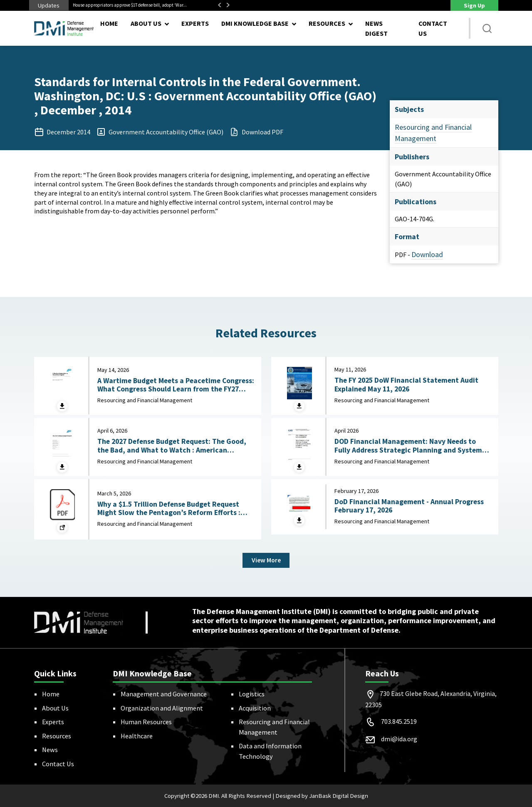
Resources (57, 736)
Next (228, 5)
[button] (487, 28)
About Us (55, 708)
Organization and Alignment (162, 708)
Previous (220, 5)
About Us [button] (146, 23)
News (50, 750)
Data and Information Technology (270, 751)
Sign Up (474, 5)
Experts (195, 23)
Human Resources (146, 722)
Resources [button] (327, 23)
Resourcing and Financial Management (274, 727)
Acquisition (255, 708)
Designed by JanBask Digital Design (322, 796)
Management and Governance (164, 694)
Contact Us (433, 28)
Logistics (252, 694)
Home (109, 23)
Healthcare (137, 736)
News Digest (376, 28)
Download (427, 254)
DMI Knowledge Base (255, 23)
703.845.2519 (399, 721)
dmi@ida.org (399, 739)
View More (266, 560)
